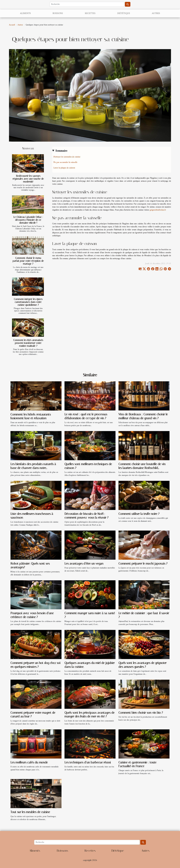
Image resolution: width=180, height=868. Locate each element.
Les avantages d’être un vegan (84, 564)
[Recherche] (87, 4)
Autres (156, 13)
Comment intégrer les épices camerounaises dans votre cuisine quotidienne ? (28, 302)
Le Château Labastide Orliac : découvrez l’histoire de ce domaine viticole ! (28, 220)
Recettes (90, 13)
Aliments (25, 13)
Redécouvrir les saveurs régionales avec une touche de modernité (28, 179)
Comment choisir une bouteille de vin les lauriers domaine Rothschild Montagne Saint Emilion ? (142, 468)
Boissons (58, 13)
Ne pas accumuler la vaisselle (65, 162)
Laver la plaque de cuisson (64, 168)
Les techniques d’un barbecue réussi (88, 762)
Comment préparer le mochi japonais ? (143, 564)
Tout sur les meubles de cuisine (30, 812)
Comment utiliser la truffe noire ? (139, 514)
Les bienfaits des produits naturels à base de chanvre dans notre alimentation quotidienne (33, 468)
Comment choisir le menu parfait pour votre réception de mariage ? (28, 261)
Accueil (12, 25)
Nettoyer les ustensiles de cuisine (67, 157)
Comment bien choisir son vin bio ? (141, 713)
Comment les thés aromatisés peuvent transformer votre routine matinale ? (28, 343)
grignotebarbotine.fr (158, 210)
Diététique (124, 13)
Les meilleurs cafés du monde (29, 762)
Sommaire (61, 151)
